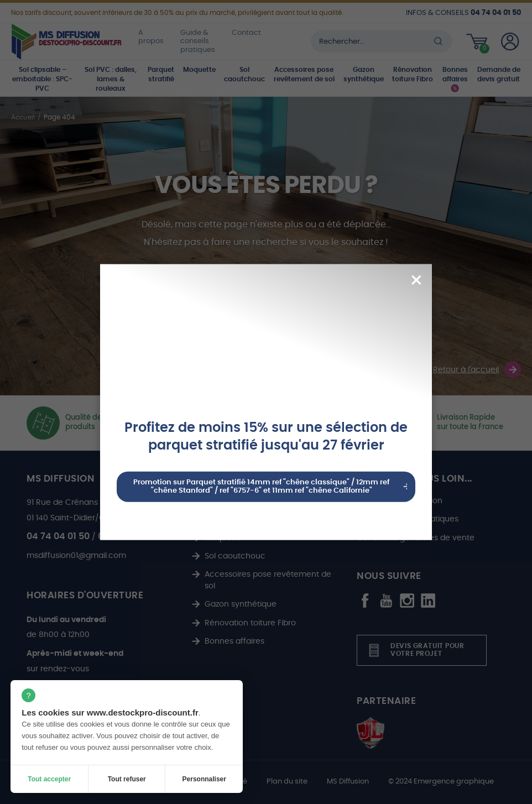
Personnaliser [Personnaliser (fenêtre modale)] (204, 779)
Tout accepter (49, 779)
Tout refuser (127, 779)
